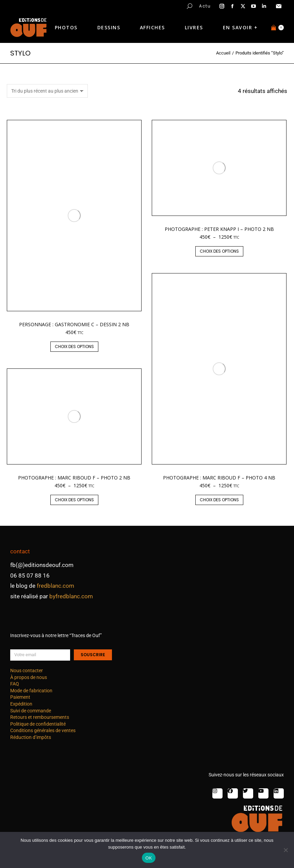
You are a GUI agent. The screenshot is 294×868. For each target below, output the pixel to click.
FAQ (15, 684)
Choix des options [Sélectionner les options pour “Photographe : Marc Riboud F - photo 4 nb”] (219, 500)
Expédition (21, 704)
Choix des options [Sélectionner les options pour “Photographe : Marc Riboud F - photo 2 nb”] (74, 500)
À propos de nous (29, 677)
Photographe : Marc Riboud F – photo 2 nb (74, 478)
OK (149, 858)
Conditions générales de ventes (43, 730)
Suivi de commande (31, 711)
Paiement (20, 697)
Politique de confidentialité (38, 724)
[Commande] (47, 91)
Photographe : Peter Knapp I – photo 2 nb (219, 229)
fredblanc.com (55, 586)
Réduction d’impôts (31, 737)
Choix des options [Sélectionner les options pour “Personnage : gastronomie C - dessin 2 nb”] (74, 346)
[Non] (285, 850)
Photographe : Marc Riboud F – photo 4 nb (219, 478)
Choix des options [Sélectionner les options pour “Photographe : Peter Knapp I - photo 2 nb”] (219, 251)
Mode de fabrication (31, 691)
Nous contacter (27, 670)
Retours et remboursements (40, 717)
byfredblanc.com (71, 596)
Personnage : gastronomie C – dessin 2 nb (74, 324)
